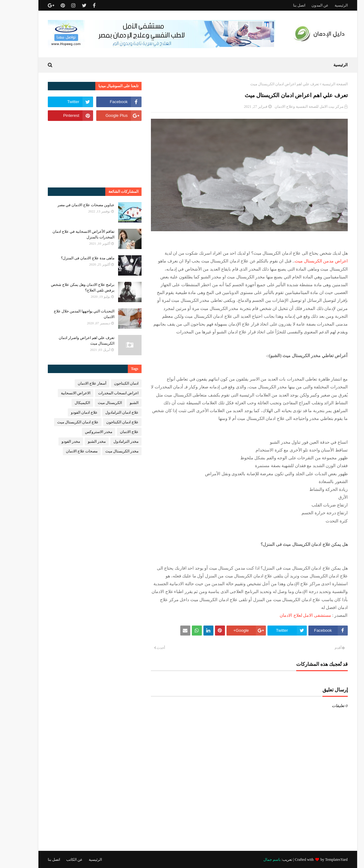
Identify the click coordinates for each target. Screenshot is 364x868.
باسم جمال (256, 860)
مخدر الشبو (81, 441)
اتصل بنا (284, 5)
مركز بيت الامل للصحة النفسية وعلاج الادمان (293, 107)
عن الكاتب (59, 860)
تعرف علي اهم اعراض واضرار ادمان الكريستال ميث (71, 341)
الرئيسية (326, 5)
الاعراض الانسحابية (60, 393)
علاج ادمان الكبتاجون (107, 422)
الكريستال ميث (94, 403)
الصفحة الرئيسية (319, 84)
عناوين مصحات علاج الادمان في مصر (70, 205)
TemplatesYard (321, 860)
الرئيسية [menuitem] (325, 65)
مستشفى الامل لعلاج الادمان (290, 615)
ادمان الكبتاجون (111, 383)
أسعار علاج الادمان (76, 383)
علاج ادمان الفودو (69, 412)
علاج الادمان (114, 432)
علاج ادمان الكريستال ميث (62, 422)
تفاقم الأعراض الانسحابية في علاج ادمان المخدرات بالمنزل (68, 234)
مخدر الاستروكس (83, 432)
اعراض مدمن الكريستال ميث (306, 261)
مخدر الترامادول (110, 441)
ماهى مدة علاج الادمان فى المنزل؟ (72, 258)
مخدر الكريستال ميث (106, 451)
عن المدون (304, 5)
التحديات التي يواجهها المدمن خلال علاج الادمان (68, 314)
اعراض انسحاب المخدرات (103, 393)
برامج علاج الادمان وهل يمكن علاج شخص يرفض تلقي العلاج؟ (67, 287)
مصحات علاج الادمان (66, 451)
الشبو (118, 403)
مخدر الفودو (55, 441)
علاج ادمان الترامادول (106, 412)
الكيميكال (67, 403)
